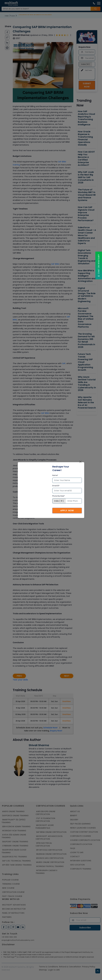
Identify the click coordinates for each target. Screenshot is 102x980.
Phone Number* (59, 496)
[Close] (80, 462)
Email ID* (56, 486)
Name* (55, 475)
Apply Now (67, 510)
